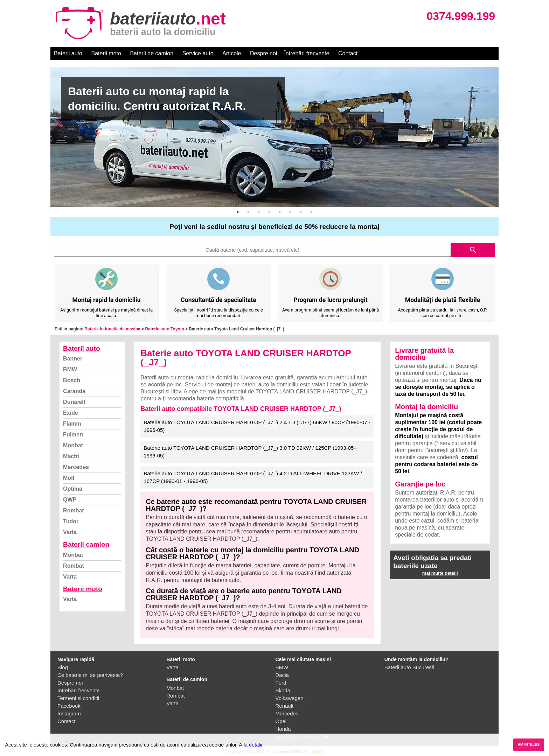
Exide (71, 413)
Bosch (72, 380)
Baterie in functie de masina (112, 329)
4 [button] (269, 212)
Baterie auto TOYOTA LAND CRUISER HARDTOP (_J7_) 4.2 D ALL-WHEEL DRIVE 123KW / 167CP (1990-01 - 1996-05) (253, 477)
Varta (70, 532)
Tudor (71, 521)
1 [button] (238, 212)
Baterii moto (106, 53)
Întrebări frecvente (307, 53)
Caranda (74, 391)
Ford (281, 683)
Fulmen (73, 435)
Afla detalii (250, 745)
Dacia (282, 675)
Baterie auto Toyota (164, 329)
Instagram (69, 713)
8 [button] (311, 212)
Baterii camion (86, 544)
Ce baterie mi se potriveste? (90, 675)
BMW (70, 369)
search (473, 250)
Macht (71, 456)
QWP (70, 500)
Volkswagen (290, 698)
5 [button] (280, 212)
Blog (63, 667)
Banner (73, 359)
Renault (285, 706)
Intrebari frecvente (79, 690)
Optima (73, 489)
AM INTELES (529, 745)
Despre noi (263, 53)
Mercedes (76, 467)
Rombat (74, 510)
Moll (69, 478)
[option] (274, 137)
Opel (281, 721)
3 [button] (259, 212)
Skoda (283, 690)
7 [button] (301, 212)
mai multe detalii (440, 573)
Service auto (198, 53)
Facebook (69, 706)
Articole (232, 53)
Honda (283, 729)
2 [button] (248, 212)
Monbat (73, 445)
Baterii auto (68, 53)
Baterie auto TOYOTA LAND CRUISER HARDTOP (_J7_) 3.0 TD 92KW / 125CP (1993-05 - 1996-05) (250, 452)
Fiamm (72, 424)
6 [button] (290, 212)
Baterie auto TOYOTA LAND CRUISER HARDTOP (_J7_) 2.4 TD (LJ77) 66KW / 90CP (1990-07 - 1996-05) (257, 426)
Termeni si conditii (78, 698)
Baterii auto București (409, 667)
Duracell (74, 402)
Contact (348, 53)
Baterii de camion (152, 53)
